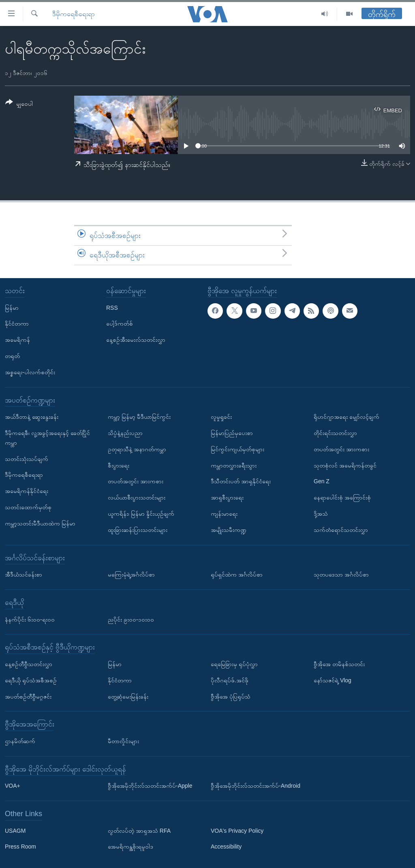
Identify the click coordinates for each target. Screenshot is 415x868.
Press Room (20, 847)
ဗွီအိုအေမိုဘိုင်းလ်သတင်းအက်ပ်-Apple (150, 786)
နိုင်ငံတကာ (17, 324)
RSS (112, 307)
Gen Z (322, 481)
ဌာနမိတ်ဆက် (20, 741)
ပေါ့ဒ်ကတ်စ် (120, 324)
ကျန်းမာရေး (224, 514)
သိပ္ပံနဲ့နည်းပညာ (125, 433)
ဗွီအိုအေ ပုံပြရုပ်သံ (231, 696)
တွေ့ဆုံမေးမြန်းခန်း (128, 696)
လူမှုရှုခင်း (221, 417)
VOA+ (13, 786)
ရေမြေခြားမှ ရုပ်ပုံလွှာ (234, 664)
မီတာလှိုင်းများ (123, 741)
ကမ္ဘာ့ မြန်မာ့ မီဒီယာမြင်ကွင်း (139, 417)
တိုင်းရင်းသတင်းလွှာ (335, 433)
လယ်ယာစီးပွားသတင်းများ (137, 497)
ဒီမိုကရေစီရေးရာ (74, 14)
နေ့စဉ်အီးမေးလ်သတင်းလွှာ (136, 340)
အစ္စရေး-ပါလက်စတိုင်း (30, 372)
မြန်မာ (12, 307)
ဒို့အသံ (321, 514)
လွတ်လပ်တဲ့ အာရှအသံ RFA (139, 830)
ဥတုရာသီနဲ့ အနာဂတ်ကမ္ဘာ (137, 449)
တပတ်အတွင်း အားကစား (136, 481)
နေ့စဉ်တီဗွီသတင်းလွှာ (29, 664)
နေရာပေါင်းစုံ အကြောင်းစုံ (342, 497)
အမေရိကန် (17, 340)
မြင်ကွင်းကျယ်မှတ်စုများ (237, 449)
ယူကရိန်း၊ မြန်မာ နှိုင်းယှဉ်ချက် (141, 514)
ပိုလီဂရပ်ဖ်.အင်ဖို (230, 680)
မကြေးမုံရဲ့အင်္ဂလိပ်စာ (131, 574)
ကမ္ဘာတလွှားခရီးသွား (234, 465)
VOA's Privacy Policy (237, 830)
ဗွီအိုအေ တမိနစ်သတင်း (339, 664)
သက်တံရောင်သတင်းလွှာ (341, 529)
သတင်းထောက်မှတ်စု (28, 507)
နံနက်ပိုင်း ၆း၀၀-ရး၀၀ (30, 619)
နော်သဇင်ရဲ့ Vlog (333, 680)
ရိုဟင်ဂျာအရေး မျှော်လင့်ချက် (347, 417)
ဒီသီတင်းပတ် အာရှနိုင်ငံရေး (241, 481)
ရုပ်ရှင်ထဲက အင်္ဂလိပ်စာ (237, 574)
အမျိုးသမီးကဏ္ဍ (229, 529)
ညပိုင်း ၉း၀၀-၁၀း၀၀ (131, 619)
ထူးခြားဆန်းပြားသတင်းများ (138, 529)
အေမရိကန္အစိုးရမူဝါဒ (130, 847)
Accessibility (226, 847)
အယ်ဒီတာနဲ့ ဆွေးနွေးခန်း (32, 417)
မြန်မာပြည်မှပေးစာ (232, 433)
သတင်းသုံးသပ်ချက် (27, 459)
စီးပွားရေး (119, 465)
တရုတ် (12, 356)
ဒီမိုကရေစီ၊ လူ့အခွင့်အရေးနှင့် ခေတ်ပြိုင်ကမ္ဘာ (47, 438)
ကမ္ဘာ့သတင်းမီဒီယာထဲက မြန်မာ (40, 523)
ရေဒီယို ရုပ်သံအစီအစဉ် (31, 680)
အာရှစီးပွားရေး (227, 497)
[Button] (19, 104)
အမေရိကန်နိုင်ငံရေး (27, 491)
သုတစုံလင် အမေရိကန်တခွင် (345, 465)
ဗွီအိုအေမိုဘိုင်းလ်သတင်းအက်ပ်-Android (256, 786)
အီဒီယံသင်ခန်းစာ (24, 574)
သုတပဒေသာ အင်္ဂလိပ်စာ (341, 574)
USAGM (15, 830)
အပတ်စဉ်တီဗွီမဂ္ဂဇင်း (28, 696)
